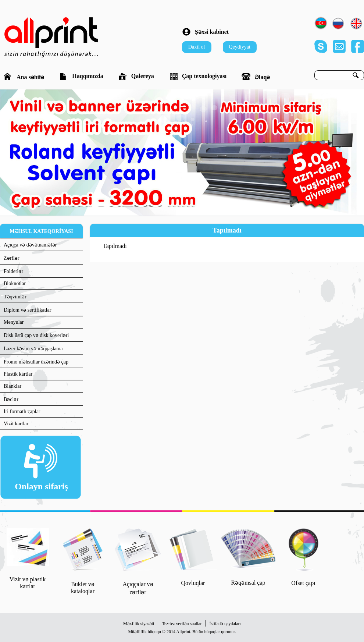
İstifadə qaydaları (225, 624)
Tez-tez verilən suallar (182, 624)
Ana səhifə (24, 77)
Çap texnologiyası (198, 77)
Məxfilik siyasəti (139, 624)
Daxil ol (197, 47)
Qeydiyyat (240, 47)
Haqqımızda (81, 77)
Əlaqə (256, 77)
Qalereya (136, 77)
